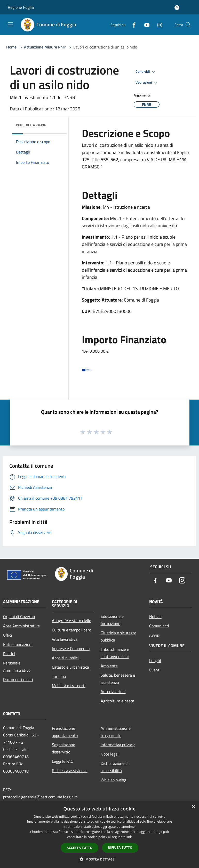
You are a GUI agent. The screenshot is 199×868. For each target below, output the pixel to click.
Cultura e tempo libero (71, 630)
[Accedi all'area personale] (177, 8)
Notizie (155, 616)
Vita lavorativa (65, 639)
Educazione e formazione (112, 620)
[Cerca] (188, 25)
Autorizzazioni (113, 692)
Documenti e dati (18, 679)
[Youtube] (145, 25)
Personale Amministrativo (17, 667)
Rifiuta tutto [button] (120, 847)
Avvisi (154, 635)
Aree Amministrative (21, 626)
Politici (9, 654)
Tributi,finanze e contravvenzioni (115, 653)
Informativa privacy (118, 745)
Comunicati (159, 626)
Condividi (146, 72)
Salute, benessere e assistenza (118, 679)
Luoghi (155, 661)
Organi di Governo (19, 616)
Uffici (8, 635)
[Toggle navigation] (10, 24)
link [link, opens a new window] (129, 837)
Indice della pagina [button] (31, 125)
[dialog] (100, 835)
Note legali (110, 754)
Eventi (155, 670)
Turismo (59, 676)
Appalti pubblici (65, 658)
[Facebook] (132, 25)
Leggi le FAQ (63, 761)
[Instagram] (158, 25)
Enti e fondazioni (18, 644)
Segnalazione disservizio (63, 748)
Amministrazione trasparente (116, 732)
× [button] (193, 807)
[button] (100, 859)
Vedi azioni (147, 83)
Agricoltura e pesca (117, 701)
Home (11, 47)
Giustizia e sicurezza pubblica (118, 636)
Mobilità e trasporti (69, 686)
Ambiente (109, 666)
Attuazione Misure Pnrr (45, 47)
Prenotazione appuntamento (65, 732)
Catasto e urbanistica (70, 667)
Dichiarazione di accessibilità (115, 767)
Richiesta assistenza (70, 770)
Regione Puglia (21, 7)
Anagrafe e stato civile (71, 621)
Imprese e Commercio (71, 648)
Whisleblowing (113, 780)
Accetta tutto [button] (79, 848)
